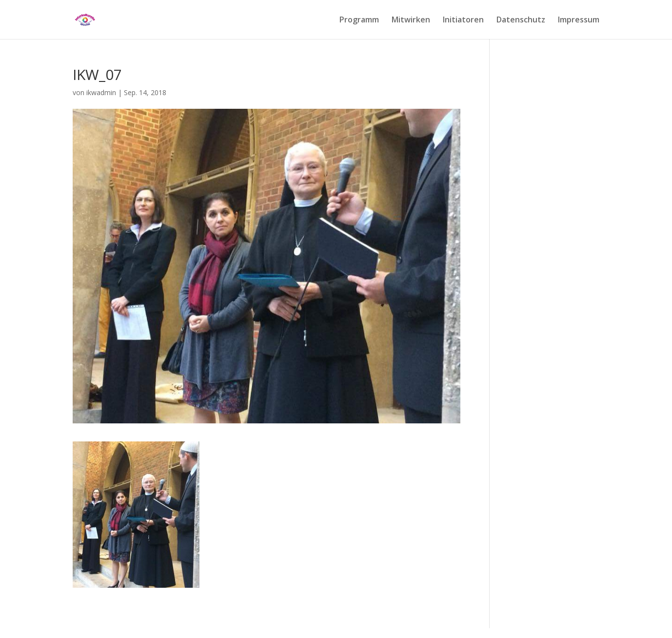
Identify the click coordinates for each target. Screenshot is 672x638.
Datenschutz (521, 20)
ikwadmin (101, 92)
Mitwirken (411, 20)
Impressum (579, 20)
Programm (359, 20)
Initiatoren (463, 20)
